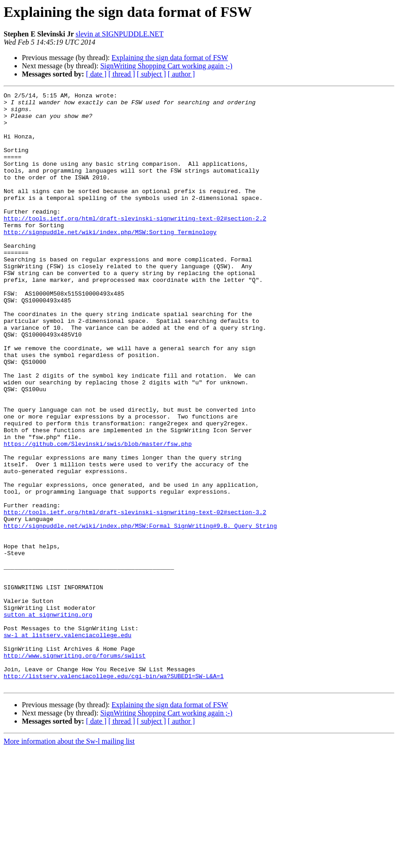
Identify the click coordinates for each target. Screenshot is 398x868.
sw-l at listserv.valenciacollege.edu (68, 744)
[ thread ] (122, 74)
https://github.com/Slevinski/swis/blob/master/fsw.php (98, 515)
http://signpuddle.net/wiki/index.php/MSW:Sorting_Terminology (110, 260)
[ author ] (181, 74)
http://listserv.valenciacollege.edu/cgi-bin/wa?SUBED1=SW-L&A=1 (114, 793)
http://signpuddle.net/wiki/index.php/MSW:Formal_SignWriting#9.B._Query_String (140, 613)
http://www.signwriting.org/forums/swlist (75, 769)
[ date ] (96, 74)
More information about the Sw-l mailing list (69, 860)
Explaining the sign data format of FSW (170, 58)
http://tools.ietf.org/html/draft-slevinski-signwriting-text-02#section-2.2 (135, 244)
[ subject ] (151, 74)
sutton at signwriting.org (48, 720)
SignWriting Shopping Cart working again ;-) (166, 66)
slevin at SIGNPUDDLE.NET (119, 34)
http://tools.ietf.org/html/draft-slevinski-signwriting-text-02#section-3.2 (135, 597)
